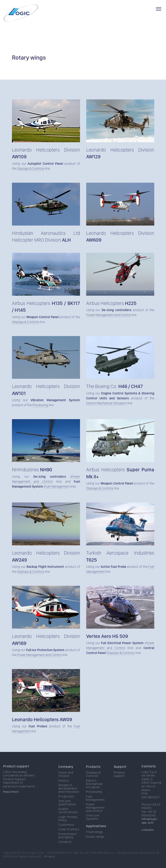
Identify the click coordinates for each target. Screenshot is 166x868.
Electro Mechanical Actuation (106, 403)
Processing (40, 405)
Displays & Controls (31, 169)
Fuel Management (57, 486)
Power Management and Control (109, 315)
